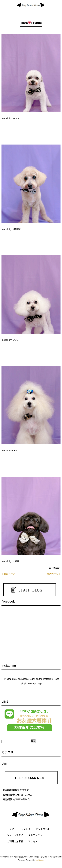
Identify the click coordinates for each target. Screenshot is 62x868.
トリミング (25, 829)
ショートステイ (15, 835)
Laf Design (40, 860)
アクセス (33, 841)
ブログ (5, 764)
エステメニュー (36, 835)
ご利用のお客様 (15, 841)
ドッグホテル (43, 829)
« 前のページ (8, 574)
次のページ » (54, 574)
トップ (10, 829)
